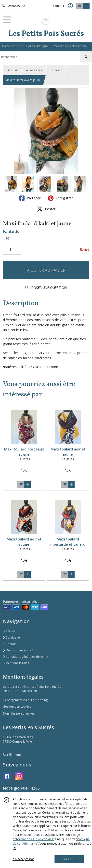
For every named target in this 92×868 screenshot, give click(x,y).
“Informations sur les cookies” (33, 839)
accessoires (34, 70)
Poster (46, 209)
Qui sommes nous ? (18, 650)
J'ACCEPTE (69, 859)
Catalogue (11, 637)
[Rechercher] (86, 57)
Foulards (11, 231)
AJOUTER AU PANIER (46, 270)
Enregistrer (60, 198)
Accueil (13, 70)
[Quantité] (12, 250)
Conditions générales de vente (26, 657)
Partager (30, 198)
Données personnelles (19, 713)
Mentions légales (16, 663)
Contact (59, 6)
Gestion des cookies (17, 707)
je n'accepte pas (23, 859)
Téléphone (12, 755)
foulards (56, 70)
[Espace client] (70, 6)
